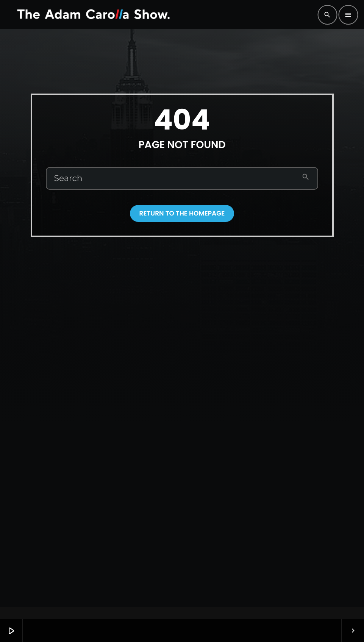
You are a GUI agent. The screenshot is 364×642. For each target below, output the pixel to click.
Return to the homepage (182, 213)
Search (68, 178)
